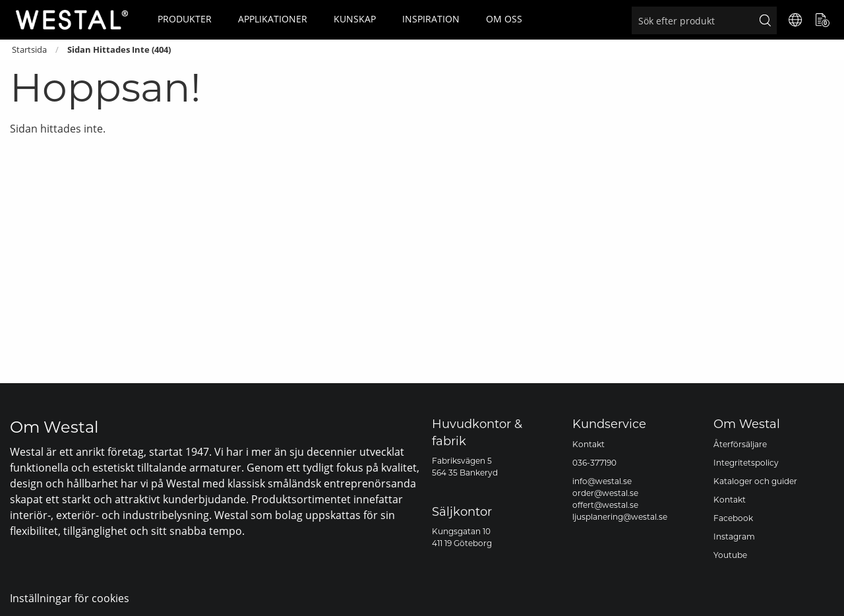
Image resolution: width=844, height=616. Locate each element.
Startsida (29, 50)
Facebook (733, 518)
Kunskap (355, 19)
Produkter (185, 19)
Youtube (730, 555)
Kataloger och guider (755, 481)
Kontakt (588, 444)
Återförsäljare (740, 444)
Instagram (734, 537)
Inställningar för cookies (70, 598)
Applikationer (273, 19)
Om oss (504, 19)
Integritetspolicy (746, 463)
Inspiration (431, 19)
